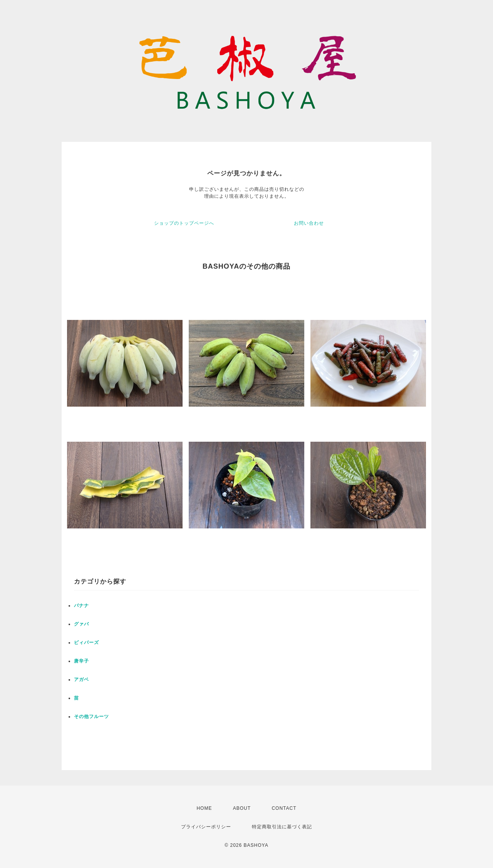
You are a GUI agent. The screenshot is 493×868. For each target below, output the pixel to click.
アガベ (81, 680)
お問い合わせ (309, 223)
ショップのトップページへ (184, 223)
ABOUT (242, 808)
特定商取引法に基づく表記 (282, 827)
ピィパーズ (86, 643)
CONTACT (284, 808)
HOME (204, 808)
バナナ (81, 606)
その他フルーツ (91, 717)
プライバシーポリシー (206, 827)
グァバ (81, 624)
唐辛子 (81, 661)
